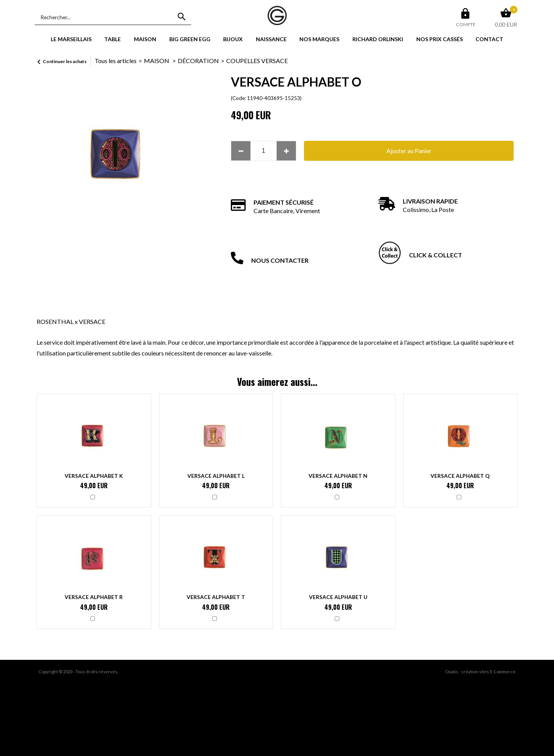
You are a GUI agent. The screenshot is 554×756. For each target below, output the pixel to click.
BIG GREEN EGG (190, 39)
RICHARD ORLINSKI (378, 39)
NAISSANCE (271, 39)
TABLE (113, 39)
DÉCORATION (198, 61)
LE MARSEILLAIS (71, 39)
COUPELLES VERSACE (257, 61)
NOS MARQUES (319, 39)
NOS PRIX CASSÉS (440, 39)
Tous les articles (116, 61)
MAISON (145, 39)
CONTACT (489, 39)
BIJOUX (233, 39)
